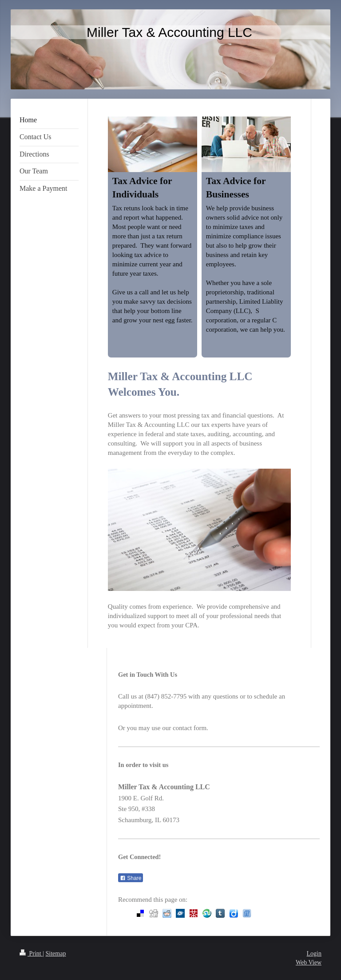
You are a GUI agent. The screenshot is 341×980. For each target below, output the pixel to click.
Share (131, 878)
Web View (309, 962)
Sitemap (56, 954)
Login (314, 954)
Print (31, 954)
